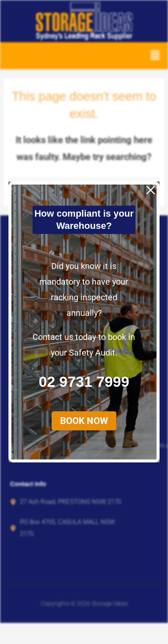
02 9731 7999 (83, 212)
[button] (84, 251)
